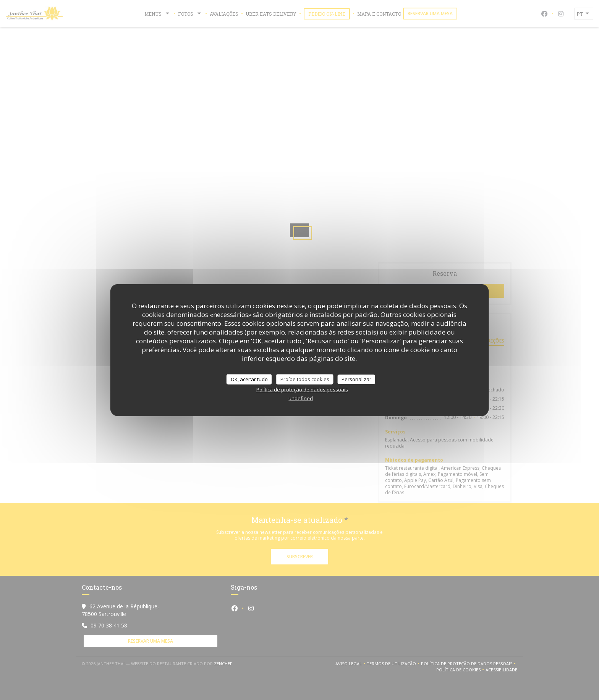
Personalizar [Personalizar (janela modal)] (356, 379)
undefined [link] (301, 398)
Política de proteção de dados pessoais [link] (302, 390)
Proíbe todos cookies (305, 379)
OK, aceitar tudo (249, 379)
